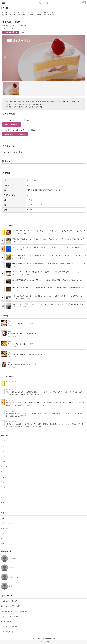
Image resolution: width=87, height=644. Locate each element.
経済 (3, 538)
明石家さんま (13, 577)
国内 (3, 508)
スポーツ (4, 462)
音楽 (3, 544)
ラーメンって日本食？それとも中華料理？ (22, 344)
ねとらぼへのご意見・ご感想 (11, 606)
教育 (3, 533)
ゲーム (3, 456)
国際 (3, 513)
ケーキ (29, 185)
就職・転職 (5, 528)
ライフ (3, 482)
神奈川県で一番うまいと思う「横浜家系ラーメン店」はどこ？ (29, 354)
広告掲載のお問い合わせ (9, 627)
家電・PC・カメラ (7, 523)
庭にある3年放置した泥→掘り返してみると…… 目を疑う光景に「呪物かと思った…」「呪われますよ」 (47, 280)
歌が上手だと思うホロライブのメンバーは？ (23, 334)
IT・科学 (4, 441)
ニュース (4, 467)
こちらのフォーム (11, 104)
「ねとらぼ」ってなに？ (9, 601)
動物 (3, 503)
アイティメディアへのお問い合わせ (13, 616)
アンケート (5, 316)
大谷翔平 (12, 559)
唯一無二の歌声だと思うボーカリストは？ (22, 365)
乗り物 (3, 487)
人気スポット (6, 492)
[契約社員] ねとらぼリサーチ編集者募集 (14, 611)
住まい (3, 497)
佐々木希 (12, 568)
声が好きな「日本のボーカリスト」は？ (21, 323)
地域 (3, 518)
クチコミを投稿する (11, 32)
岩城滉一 (12, 586)
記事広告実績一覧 (7, 632)
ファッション (6, 472)
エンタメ (4, 446)
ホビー (3, 477)
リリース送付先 (6, 621)
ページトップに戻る (44, 642)
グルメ (3, 451)
